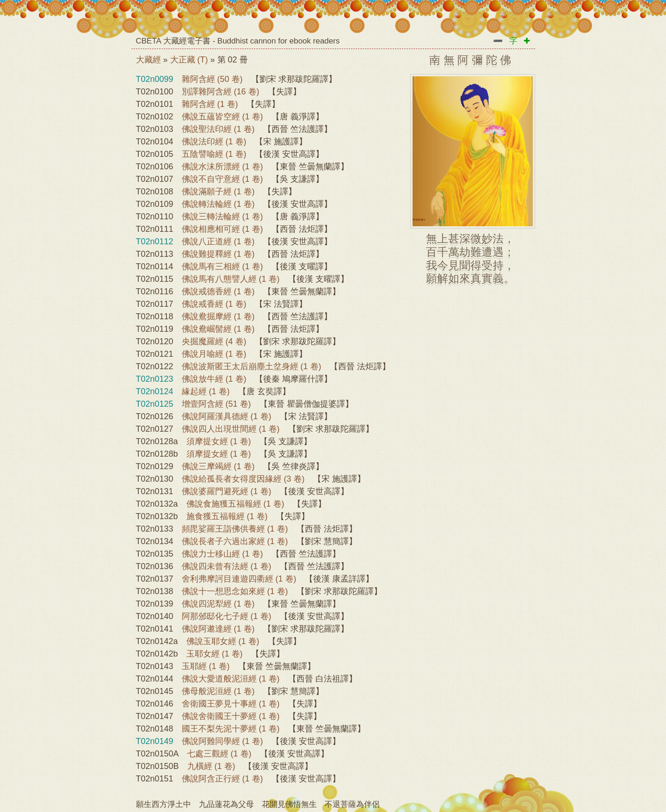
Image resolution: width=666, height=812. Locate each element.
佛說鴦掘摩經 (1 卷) (218, 316)
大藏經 (148, 60)
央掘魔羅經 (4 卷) (214, 341)
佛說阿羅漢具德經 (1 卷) (227, 416)
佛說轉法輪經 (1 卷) (218, 204)
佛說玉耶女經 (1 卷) (223, 641)
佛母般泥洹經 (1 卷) (218, 691)
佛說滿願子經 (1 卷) (218, 192)
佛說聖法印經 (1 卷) (218, 129)
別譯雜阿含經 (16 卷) (221, 92)
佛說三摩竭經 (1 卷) (218, 466)
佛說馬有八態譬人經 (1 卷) (231, 279)
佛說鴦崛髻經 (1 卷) (218, 329)
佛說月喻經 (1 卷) (214, 354)
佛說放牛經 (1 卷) (214, 379)
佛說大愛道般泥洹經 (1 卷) (231, 679)
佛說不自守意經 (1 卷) (222, 179)
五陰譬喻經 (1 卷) (214, 154)
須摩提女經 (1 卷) (219, 441)
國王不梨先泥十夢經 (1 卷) (231, 729)
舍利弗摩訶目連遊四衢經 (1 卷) (239, 579)
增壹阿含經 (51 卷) (216, 404)
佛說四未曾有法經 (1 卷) (227, 566)
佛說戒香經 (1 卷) (214, 304)
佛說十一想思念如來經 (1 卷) (235, 591)
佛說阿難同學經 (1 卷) (222, 741)
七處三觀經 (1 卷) (219, 754)
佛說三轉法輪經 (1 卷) (222, 217)
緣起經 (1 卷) (206, 391)
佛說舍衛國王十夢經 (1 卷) (231, 716)
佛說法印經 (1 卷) (214, 142)
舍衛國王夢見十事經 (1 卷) (231, 704)
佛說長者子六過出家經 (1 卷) (235, 541)
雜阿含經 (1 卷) (210, 104)
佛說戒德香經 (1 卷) (218, 291)
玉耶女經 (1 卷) (215, 654)
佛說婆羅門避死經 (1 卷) (227, 491)
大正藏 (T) (189, 60)
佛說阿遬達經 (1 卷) (218, 629)
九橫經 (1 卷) (211, 766)
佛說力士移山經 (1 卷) (222, 554)
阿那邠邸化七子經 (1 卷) (227, 616)
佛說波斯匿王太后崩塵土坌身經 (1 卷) (252, 366)
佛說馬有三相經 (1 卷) (222, 267)
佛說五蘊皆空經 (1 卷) (222, 117)
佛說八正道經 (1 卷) (218, 242)
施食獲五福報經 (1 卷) (227, 516)
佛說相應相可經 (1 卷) (222, 229)
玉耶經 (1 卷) (206, 666)
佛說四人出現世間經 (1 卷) (231, 429)
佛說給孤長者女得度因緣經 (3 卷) (243, 479)
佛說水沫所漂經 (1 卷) (222, 167)
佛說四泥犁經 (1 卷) (218, 604)
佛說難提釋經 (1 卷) (218, 254)
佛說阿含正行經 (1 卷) (222, 779)
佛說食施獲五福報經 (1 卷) (235, 504)
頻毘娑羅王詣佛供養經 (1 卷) (235, 529)
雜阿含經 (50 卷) (212, 79)
